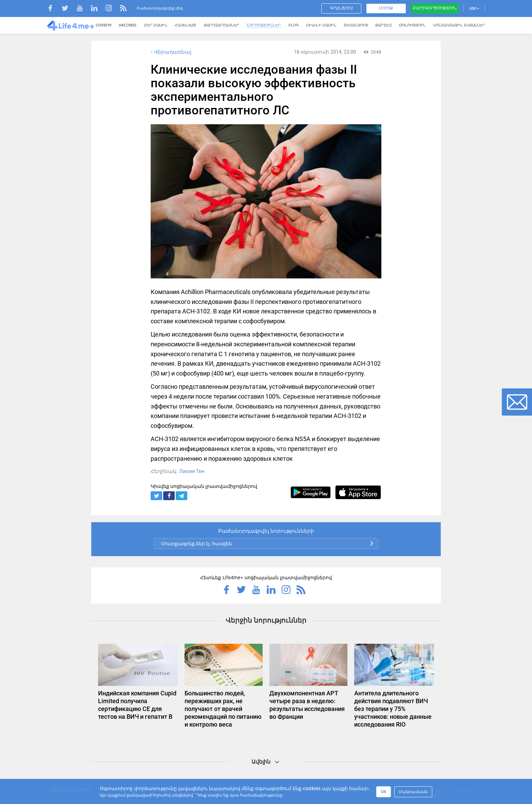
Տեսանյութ (356, 25)
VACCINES (128, 25)
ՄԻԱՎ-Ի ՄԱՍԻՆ (321, 25)
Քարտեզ (383, 25)
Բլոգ (293, 25)
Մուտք (386, 8)
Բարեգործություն (435, 8)
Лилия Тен (192, 471)
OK (384, 792)
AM (474, 8)
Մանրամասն (413, 792)
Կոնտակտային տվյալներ (459, 25)
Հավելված (186, 25)
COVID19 (103, 25)
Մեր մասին (156, 25)
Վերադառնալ (170, 52)
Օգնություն (412, 25)
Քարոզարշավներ (222, 25)
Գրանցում (341, 8)
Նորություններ (264, 25)
